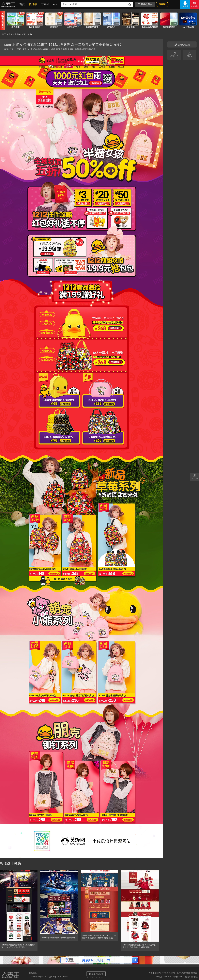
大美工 (9, 4)
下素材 (45, 4)
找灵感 (33, 4)
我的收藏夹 (145, 4)
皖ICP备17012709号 (58, 977)
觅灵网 (162, 4)
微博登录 (194, 4)
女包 (30, 34)
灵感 (10, 34)
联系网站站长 (96, 974)
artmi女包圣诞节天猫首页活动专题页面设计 (58, 938)
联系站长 (33, 973)
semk (43, 49)
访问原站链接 (182, 44)
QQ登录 (185, 4)
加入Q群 (195, 477)
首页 (22, 4)
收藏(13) (174, 54)
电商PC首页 (20, 34)
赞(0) (189, 54)
